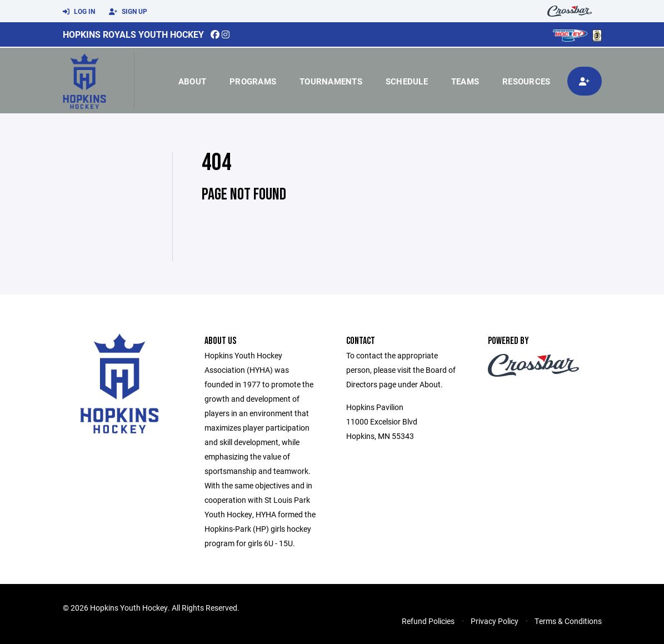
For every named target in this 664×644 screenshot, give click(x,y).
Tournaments (331, 81)
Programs (253, 81)
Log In (79, 12)
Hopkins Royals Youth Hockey (133, 34)
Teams (465, 81)
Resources (526, 81)
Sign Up (128, 12)
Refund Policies (428, 621)
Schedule (407, 81)
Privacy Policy (495, 621)
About (192, 81)
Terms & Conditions (568, 621)
